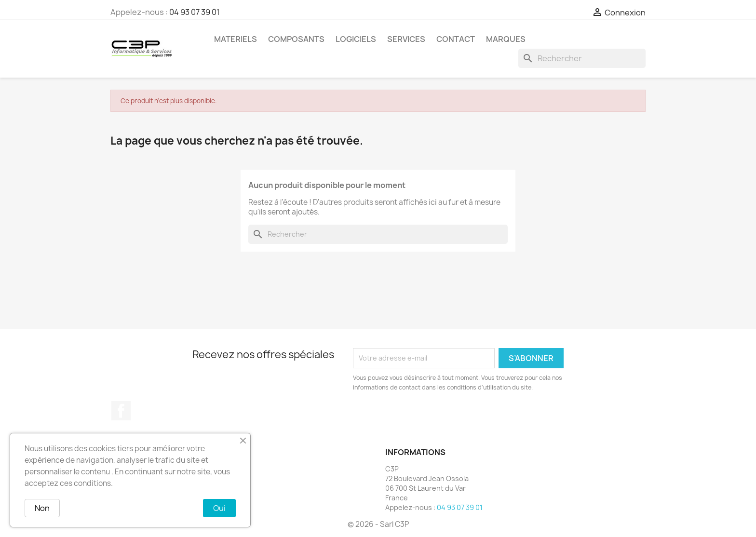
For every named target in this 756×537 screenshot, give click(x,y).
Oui (219, 508)
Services (406, 39)
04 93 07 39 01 (195, 12)
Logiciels (356, 39)
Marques (506, 39)
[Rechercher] (582, 58)
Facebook (121, 411)
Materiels (236, 39)
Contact (456, 39)
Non (42, 508)
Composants (296, 39)
